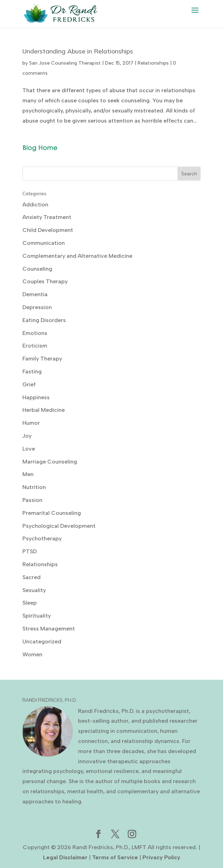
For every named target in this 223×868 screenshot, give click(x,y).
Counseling (37, 269)
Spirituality (37, 616)
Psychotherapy (42, 538)
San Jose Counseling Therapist (65, 63)
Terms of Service (115, 857)
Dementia (35, 294)
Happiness (36, 397)
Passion (32, 500)
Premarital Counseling (52, 513)
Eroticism (35, 346)
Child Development (48, 230)
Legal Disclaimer (65, 857)
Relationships (153, 63)
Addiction (35, 205)
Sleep (30, 603)
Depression (37, 307)
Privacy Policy (161, 857)
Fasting (32, 371)
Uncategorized (42, 641)
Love (29, 449)
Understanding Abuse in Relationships (78, 51)
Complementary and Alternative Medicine (77, 256)
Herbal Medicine (44, 410)
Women (32, 654)
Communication (44, 243)
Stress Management (49, 629)
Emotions (35, 333)
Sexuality (34, 590)
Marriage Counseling (50, 462)
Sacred (32, 577)
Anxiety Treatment (47, 217)
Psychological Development (59, 526)
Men (28, 474)
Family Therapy (42, 359)
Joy (27, 436)
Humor (31, 423)
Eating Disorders (44, 320)
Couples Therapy (45, 281)
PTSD (30, 551)
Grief (29, 384)
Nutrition (34, 487)
